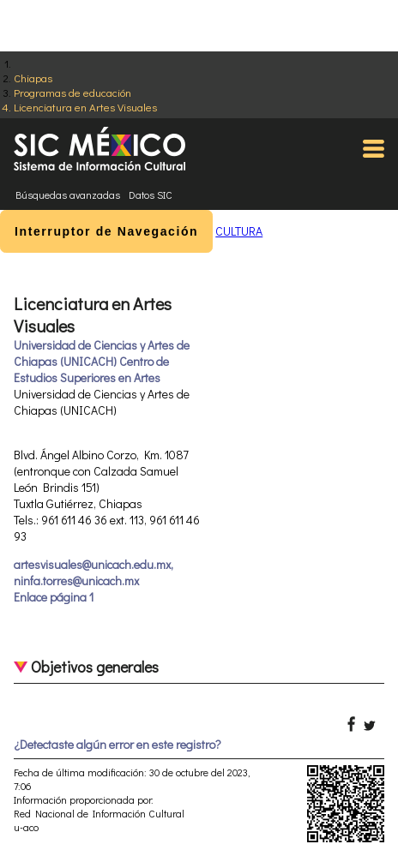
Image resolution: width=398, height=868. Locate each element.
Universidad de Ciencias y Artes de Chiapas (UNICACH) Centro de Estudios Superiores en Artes (102, 361)
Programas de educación (72, 92)
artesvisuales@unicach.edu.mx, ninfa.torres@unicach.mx (93, 572)
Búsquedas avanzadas (68, 195)
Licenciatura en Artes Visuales (85, 107)
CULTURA (239, 231)
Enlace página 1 (54, 597)
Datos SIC (151, 195)
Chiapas (33, 78)
